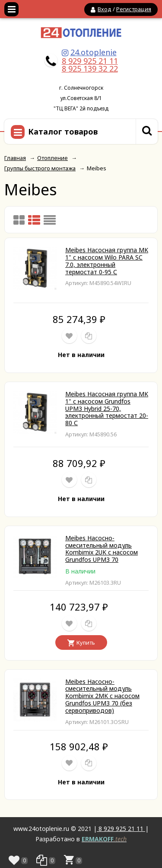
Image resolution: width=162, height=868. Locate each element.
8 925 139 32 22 (90, 69)
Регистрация (134, 9)
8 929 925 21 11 (90, 61)
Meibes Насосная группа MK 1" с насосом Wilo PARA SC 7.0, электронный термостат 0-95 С (107, 261)
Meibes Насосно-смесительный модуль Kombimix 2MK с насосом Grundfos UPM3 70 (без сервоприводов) (102, 696)
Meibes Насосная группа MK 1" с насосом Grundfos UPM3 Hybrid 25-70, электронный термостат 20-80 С (107, 408)
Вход (105, 9)
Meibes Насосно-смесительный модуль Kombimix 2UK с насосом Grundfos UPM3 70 (102, 549)
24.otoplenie (94, 52)
